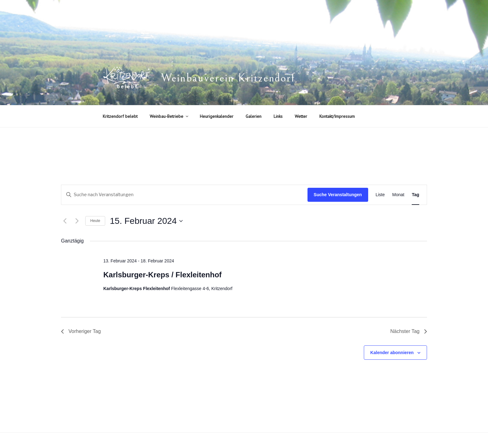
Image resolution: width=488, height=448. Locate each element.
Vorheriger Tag (81, 331)
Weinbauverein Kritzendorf (228, 78)
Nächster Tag (409, 331)
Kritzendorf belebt (120, 116)
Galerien (253, 116)
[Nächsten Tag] (77, 221)
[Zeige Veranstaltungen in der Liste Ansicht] (380, 195)
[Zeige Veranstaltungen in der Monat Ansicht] (398, 195)
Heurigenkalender (217, 116)
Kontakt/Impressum (337, 116)
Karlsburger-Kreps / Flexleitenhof (162, 275)
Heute (95, 221)
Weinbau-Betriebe (169, 116)
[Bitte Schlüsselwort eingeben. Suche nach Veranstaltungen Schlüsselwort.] (184, 195)
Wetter (301, 116)
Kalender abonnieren (392, 353)
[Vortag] (65, 221)
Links (278, 116)
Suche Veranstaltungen (338, 195)
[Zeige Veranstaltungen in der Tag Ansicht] (415, 195)
